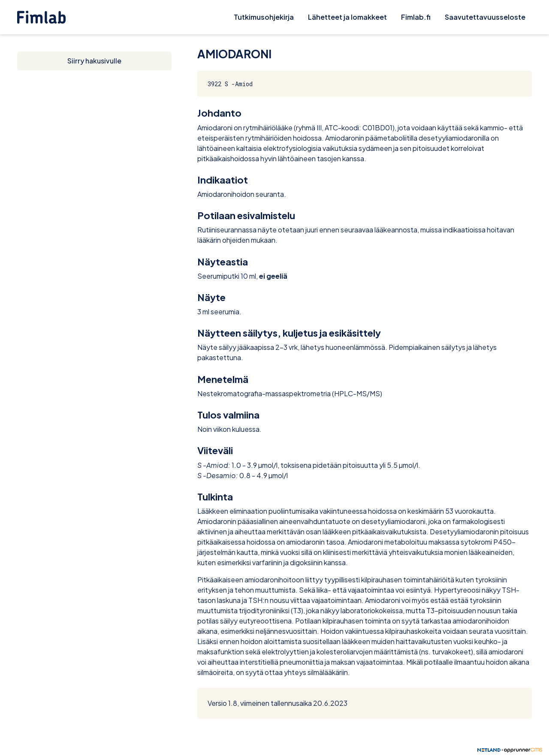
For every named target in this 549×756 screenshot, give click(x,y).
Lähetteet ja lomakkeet (347, 17)
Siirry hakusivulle (94, 61)
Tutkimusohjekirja (264, 17)
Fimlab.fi (416, 17)
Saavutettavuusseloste (485, 17)
